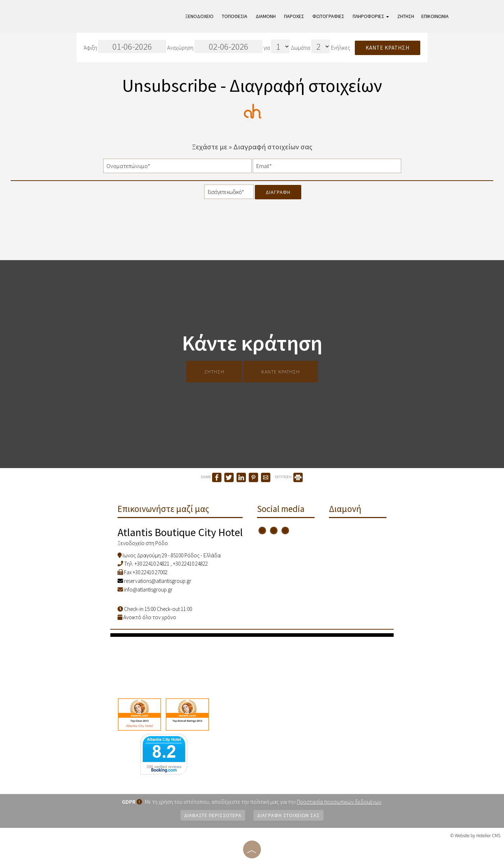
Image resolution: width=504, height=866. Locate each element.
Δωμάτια (301, 48)
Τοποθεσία (235, 16)
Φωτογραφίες (328, 16)
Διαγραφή (278, 192)
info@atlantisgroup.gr (148, 590)
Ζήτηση (406, 16)
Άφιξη (125, 46)
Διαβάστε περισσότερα (213, 815)
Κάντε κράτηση (388, 48)
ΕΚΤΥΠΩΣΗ (289, 477)
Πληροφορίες (371, 16)
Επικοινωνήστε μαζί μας (163, 509)
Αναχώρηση (215, 46)
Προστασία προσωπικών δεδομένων (339, 802)
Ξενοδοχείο (199, 16)
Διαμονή (266, 16)
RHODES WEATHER (252, 664)
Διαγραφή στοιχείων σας (288, 815)
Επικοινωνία (435, 16)
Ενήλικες (341, 48)
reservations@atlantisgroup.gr (154, 581)
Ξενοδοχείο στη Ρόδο (143, 543)
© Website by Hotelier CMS (475, 836)
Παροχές (294, 16)
